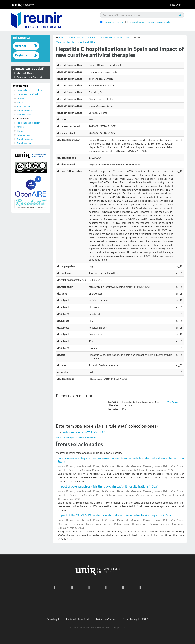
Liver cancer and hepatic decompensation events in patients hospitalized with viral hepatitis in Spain (121, 460)
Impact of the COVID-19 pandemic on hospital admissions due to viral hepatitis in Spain (115, 515)
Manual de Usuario (26, 73)
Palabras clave (24, 106)
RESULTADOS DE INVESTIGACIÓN (81, 38)
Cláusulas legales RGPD (136, 619)
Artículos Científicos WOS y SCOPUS (114, 38)
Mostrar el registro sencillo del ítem (76, 42)
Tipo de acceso (24, 115)
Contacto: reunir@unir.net (29, 77)
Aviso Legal (53, 619)
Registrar (21, 55)
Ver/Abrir (173, 402)
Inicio (61, 38)
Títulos (20, 102)
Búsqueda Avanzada (159, 22)
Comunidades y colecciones (30, 90)
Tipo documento (25, 111)
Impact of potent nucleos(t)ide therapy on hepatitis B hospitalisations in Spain (108, 486)
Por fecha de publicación (29, 94)
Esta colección (135, 22)
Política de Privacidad (77, 619)
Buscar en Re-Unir (112, 22)
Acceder (21, 46)
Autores (21, 98)
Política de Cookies (106, 619)
